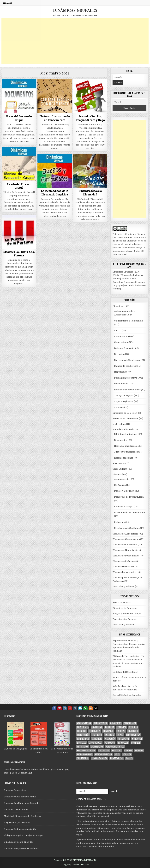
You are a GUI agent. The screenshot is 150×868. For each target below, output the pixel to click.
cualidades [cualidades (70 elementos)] (133, 731)
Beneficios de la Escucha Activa (20, 797)
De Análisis (120, 485)
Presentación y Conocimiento (129, 512)
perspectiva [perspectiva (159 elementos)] (104, 751)
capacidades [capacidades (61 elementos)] (116, 723)
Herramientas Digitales (126, 446)
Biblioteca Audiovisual (126, 434)
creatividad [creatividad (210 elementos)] (108, 731)
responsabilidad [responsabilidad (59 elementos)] (85, 754)
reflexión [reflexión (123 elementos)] (139, 751)
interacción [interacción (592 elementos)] (137, 739)
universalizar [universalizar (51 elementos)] (117, 758)
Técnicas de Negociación (125, 550)
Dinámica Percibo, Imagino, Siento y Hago (90, 118)
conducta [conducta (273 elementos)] (110, 727)
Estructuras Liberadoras (125, 418)
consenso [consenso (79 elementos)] (82, 731)
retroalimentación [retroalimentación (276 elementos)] (103, 754)
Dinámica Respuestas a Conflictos (21, 848)
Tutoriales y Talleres (123, 586)
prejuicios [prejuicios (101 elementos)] (117, 751)
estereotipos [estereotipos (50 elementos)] (83, 739)
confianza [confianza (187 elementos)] (121, 727)
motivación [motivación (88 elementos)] (110, 743)
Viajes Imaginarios (124, 401)
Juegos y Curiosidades (126, 452)
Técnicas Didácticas (123, 567)
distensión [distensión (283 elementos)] (97, 735)
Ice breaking (119, 424)
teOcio (116, 677)
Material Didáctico (122, 429)
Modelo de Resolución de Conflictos (22, 816)
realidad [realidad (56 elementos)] (128, 751)
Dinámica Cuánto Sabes (16, 810)
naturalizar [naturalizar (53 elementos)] (123, 743)
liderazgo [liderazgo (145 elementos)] (82, 743)
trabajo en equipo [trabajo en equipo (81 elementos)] (99, 758)
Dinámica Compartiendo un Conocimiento (55, 118)
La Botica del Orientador (125, 672)
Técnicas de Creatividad (125, 545)
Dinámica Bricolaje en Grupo (19, 842)
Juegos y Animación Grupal (127, 614)
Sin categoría (119, 463)
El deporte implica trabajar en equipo (23, 835)
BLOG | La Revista (122, 603)
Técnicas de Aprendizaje (125, 534)
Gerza (116, 695)
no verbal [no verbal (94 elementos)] (136, 743)
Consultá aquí (25, 773)
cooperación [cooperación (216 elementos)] (95, 731)
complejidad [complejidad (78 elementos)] (97, 727)
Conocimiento (121, 342)
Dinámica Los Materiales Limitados (22, 803)
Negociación (121, 372)
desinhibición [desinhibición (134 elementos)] (83, 735)
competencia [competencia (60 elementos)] (83, 727)
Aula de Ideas (119, 686)
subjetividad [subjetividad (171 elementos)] (83, 758)
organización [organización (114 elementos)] (97, 747)
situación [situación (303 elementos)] (127, 754)
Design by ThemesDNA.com (75, 865)
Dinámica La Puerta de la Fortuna (19, 254)
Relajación (120, 522)
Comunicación (121, 336)
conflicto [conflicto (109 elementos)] (133, 727)
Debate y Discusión (124, 348)
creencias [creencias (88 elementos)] (121, 731)
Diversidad (120, 354)
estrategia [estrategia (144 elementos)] (97, 739)
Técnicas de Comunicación (126, 539)
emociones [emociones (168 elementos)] (109, 735)
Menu (9, 3)
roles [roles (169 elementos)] (117, 754)
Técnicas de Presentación (126, 556)
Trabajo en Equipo (124, 396)
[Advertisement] (75, 41)
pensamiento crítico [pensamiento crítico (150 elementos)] (115, 747)
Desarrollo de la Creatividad (129, 497)
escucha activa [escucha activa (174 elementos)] (133, 735)
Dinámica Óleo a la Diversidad (90, 193)
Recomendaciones (124, 458)
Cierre (118, 331)
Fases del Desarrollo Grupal (19, 118)
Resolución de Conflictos (127, 528)
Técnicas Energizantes (124, 572)
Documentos (121, 440)
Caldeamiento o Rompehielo (129, 321)
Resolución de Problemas (127, 390)
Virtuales (119, 407)
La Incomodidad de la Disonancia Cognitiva (55, 193)
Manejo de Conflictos (125, 366)
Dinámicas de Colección (125, 413)
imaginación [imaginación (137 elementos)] (110, 739)
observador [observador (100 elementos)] (83, 747)
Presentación (121, 384)
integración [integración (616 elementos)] (123, 739)
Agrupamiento (122, 479)
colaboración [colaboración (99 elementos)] (130, 723)
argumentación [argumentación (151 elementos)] (84, 723)
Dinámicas (118, 306)
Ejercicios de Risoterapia (127, 360)
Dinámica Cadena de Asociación (20, 829)
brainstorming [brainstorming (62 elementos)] (101, 723)
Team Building (120, 469)
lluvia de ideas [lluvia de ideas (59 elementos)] (95, 743)
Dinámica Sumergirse (15, 790)
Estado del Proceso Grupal (19, 186)
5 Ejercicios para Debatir (17, 823)
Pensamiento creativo (126, 378)
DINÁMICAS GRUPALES (75, 10)
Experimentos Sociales (125, 619)
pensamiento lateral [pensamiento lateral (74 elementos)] (86, 751)
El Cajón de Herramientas (126, 656)
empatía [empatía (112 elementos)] (120, 735)
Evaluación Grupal (124, 507)
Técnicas (117, 474)
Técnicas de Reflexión (124, 561)
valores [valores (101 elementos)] (129, 758)
